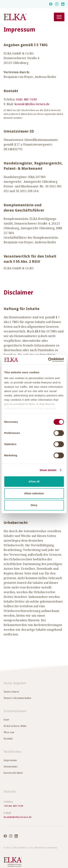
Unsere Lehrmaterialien (17, 698)
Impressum (10, 760)
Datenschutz (11, 767)
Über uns (9, 732)
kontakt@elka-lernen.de (32, 104)
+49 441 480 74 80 (13, 806)
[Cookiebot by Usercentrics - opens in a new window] (48, 360)
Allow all (34, 481)
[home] (24, 17)
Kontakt (8, 739)
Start (6, 720)
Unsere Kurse (11, 692)
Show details (48, 470)
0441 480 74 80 (26, 99)
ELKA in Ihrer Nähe (15, 726)
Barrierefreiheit (13, 773)
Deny (34, 505)
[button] (59, 17)
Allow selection (34, 493)
